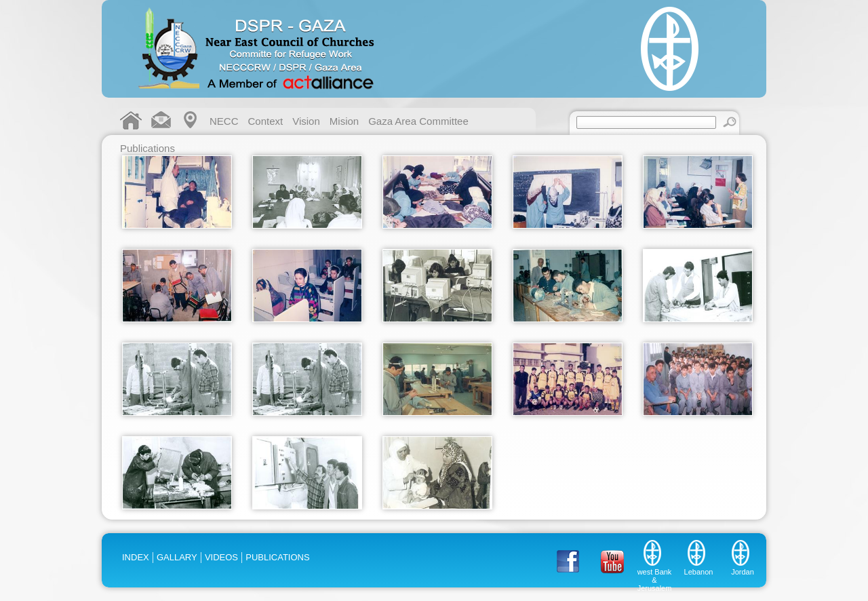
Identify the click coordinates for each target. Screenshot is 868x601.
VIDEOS (221, 557)
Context (266, 121)
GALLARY (177, 557)
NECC (224, 121)
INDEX (136, 557)
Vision (306, 121)
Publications (147, 148)
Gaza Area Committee (418, 121)
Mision (344, 121)
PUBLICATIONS (277, 557)
